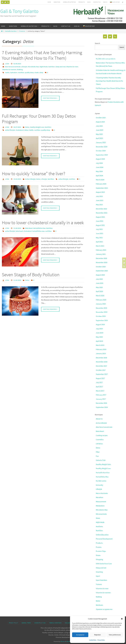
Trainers (99, 578)
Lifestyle (24, 67)
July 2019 (99, 325)
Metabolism (100, 500)
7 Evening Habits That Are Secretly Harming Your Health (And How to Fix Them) (42, 55)
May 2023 (99, 203)
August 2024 (100, 158)
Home (49, 2)
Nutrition (52, 67)
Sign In (105, 2)
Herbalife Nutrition (11, 31)
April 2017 (99, 383)
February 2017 (101, 391)
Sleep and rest (60, 67)
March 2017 (100, 387)
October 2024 (101, 150)
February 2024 (101, 182)
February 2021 (101, 248)
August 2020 (100, 272)
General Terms (26, 616)
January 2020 (101, 301)
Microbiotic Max (33, 67)
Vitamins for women (9, 70)
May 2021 (99, 235)
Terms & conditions (55, 616)
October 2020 (101, 264)
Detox (27, 127)
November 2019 (102, 309)
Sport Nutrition (101, 574)
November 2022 (102, 211)
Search (97, 43)
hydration (14, 72)
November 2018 (102, 358)
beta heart (19, 231)
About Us (99, 414)
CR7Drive (99, 439)
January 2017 (101, 395)
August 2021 (100, 223)
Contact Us (97, 2)
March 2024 (100, 178)
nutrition (21, 72)
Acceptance (80, 635)
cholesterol (20, 130)
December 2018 (101, 354)
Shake (98, 549)
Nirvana (63, 635)
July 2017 (99, 378)
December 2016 (101, 399)
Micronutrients (101, 508)
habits (7, 72)
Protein (99, 541)
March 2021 (100, 244)
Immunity (99, 480)
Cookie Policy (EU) (40, 616)
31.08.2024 (17, 228)
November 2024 (102, 146)
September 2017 (102, 370)
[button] (122, 619)
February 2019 (101, 346)
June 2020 (100, 280)
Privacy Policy (101, 640)
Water (98, 594)
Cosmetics (100, 435)
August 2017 (100, 374)
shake (37, 72)
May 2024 (99, 170)
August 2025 (100, 121)
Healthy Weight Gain (103, 459)
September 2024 (102, 154)
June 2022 (100, 219)
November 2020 (102, 260)
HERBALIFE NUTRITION (69, 2)
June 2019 (100, 329)
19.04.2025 (17, 179)
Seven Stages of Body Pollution (31, 275)
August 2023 (100, 191)
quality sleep (29, 72)
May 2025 (99, 133)
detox (26, 130)
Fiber (98, 447)
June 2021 (100, 231)
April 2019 (99, 338)
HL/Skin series (101, 476)
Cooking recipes (102, 431)
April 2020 (99, 289)
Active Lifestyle (30, 179)
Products (82, 2)
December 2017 (101, 362)
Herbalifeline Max (39, 228)
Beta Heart (29, 228)
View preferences (115, 635)
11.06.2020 (17, 280)
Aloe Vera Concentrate (13, 67)
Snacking (99, 566)
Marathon (57, 2)
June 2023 (100, 199)
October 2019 (101, 313)
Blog (89, 2)
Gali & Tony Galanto (19, 11)
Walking (20, 70)
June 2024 (100, 166)
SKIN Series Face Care (104, 557)
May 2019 (99, 333)
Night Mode (44, 67)
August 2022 (100, 215)
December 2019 (101, 305)
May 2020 (99, 284)
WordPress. (69, 635)
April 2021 (99, 240)
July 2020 (99, 276)
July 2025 (99, 125)
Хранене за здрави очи (104, 602)
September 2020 (102, 268)
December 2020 (101, 256)
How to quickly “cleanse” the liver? (34, 174)
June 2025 (100, 129)
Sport (98, 570)
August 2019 (100, 321)
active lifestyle (10, 130)
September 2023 (102, 186)
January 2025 (101, 142)
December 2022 (101, 207)
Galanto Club (101, 455)
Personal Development (104, 533)
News (98, 513)
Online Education (102, 529)
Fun (97, 451)
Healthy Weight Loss (37, 127)
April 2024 (99, 174)
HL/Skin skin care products (106, 59)
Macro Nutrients (102, 488)
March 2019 (100, 342)
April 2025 (99, 137)
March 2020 (100, 293)
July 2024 (99, 162)
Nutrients (99, 521)
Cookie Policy (93, 640)
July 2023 (99, 195)
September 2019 (102, 317)
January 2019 (101, 350)
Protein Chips (101, 545)
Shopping (99, 553)
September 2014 (102, 403)
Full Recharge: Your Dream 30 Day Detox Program (39, 119)
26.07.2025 (17, 127)
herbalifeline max (38, 231)
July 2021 (99, 227)
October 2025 (101, 117)
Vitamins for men (72, 67)
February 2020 (101, 297)
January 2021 (101, 252)
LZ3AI (7, 64)
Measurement (101, 496)
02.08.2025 (17, 64)
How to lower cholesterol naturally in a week (43, 223)
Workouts (99, 598)
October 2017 (101, 366)
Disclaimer (68, 616)
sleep (41, 72)
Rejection (98, 635)
